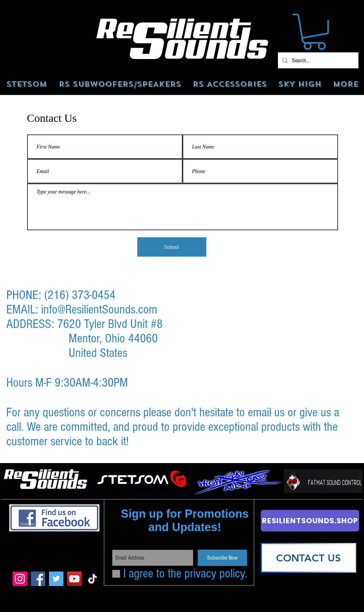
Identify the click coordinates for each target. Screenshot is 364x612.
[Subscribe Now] (222, 558)
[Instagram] (20, 579)
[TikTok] (93, 579)
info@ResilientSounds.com (99, 310)
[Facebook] (38, 579)
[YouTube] (74, 579)
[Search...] (317, 60)
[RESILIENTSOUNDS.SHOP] (310, 521)
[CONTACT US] (309, 558)
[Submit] (172, 247)
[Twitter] (56, 579)
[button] (314, 32)
